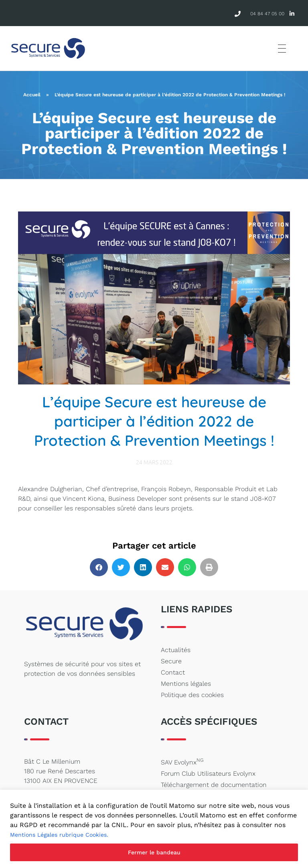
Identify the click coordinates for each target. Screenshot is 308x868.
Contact (173, 672)
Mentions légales (186, 684)
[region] (154, 829)
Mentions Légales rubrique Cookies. (59, 835)
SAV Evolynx (182, 762)
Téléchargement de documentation (214, 785)
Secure (171, 661)
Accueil (32, 95)
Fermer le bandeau (154, 852)
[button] (99, 567)
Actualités (176, 650)
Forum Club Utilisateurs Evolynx (208, 773)
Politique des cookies (192, 695)
